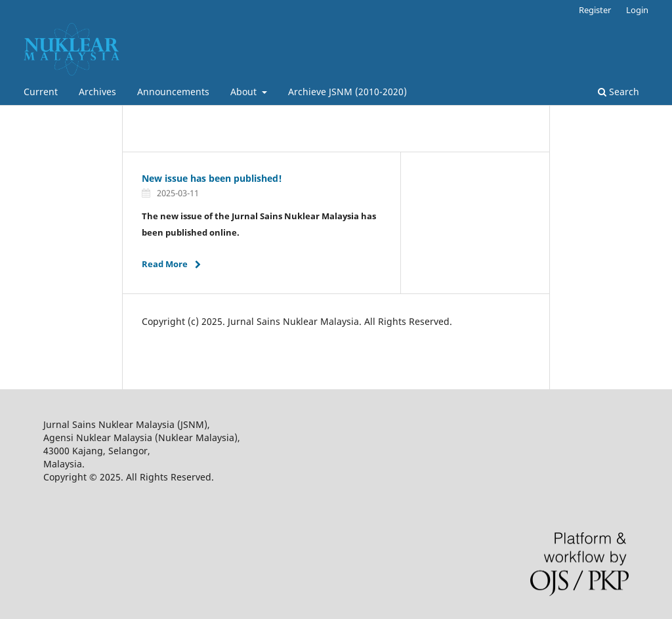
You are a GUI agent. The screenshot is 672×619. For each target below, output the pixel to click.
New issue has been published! (212, 178)
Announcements (173, 92)
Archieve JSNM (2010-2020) (347, 92)
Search (619, 92)
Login (637, 10)
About (245, 92)
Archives (97, 92)
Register (595, 10)
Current (41, 92)
